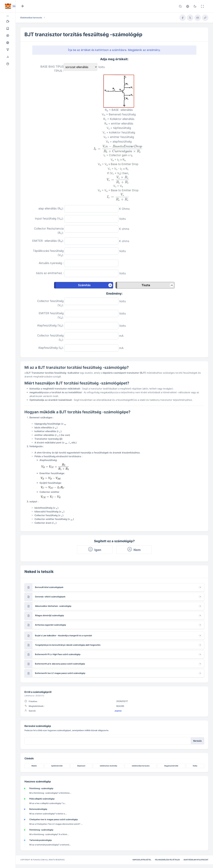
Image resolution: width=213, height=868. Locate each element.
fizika (195, 766)
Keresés (197, 741)
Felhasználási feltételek (167, 860)
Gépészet (81, 766)
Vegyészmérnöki (171, 766)
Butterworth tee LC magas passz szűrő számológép (60, 673)
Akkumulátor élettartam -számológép (53, 606)
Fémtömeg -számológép (41, 788)
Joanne (118, 711)
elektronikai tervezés (141, 766)
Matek (34, 766)
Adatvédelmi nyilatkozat (196, 860)
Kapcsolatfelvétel (142, 860)
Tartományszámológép (41, 840)
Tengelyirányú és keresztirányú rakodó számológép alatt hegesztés (68, 645)
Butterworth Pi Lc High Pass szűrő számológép (58, 654)
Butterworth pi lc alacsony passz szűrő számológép (60, 664)
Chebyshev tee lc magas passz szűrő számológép (54, 819)
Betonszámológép (38, 809)
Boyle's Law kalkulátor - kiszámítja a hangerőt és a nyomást (63, 635)
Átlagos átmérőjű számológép (49, 615)
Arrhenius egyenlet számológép (50, 625)
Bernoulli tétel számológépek (49, 587)
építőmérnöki (57, 766)
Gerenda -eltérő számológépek (50, 597)
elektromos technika (108, 766)
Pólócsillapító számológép (42, 799)
